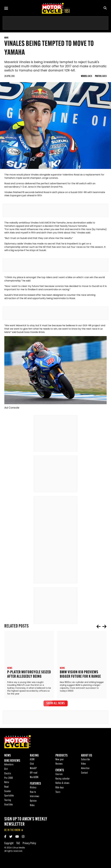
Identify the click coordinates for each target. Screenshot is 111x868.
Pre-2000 (9, 779)
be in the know (12, 831)
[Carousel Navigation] (101, 627)
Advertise (85, 769)
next (104, 627)
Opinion (33, 802)
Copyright (9, 844)
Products (62, 757)
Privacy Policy (29, 844)
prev (99, 627)
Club (32, 765)
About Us (87, 757)
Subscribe (85, 760)
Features (35, 785)
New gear (60, 760)
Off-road (34, 774)
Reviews (59, 765)
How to (33, 793)
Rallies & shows (63, 784)
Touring (8, 801)
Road (6, 788)
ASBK (32, 760)
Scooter (8, 792)
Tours (58, 793)
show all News (56, 704)
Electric (8, 775)
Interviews (35, 797)
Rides (32, 806)
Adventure (9, 766)
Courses (59, 775)
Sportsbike (9, 797)
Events (60, 771)
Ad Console (12, 409)
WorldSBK (34, 778)
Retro (7, 783)
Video (83, 765)
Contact (84, 774)
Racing (34, 757)
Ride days (60, 789)
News (8, 757)
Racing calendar (63, 780)
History (33, 789)
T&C (18, 844)
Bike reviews (12, 762)
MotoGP (33, 769)
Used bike (9, 806)
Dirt (6, 770)
